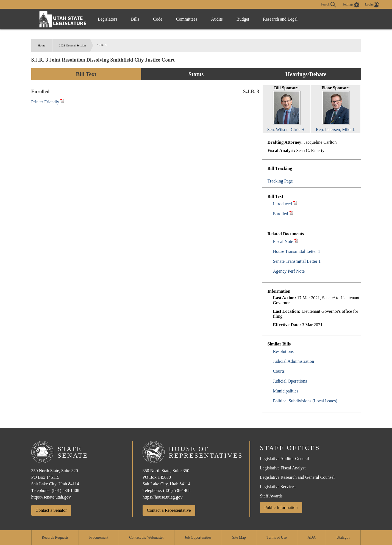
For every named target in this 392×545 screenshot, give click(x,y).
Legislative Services (278, 487)
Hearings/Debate (306, 74)
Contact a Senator (51, 510)
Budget (243, 19)
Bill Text (86, 74)
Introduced (283, 204)
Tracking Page (280, 181)
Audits (217, 19)
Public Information (281, 507)
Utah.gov (343, 537)
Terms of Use (277, 537)
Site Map (239, 537)
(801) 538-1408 (65, 490)
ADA (312, 537)
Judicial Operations (290, 381)
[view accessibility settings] (351, 5)
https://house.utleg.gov (163, 497)
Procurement (99, 537)
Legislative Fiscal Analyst (283, 468)
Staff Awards (271, 496)
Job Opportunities (198, 537)
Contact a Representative (169, 510)
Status (196, 74)
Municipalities (286, 391)
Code (158, 19)
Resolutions (283, 351)
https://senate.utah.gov (51, 497)
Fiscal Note (283, 241)
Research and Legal (280, 19)
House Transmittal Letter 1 (297, 251)
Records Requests (55, 537)
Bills (135, 19)
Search (328, 5)
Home (42, 45)
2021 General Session (73, 45)
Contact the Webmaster (146, 537)
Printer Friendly (48, 102)
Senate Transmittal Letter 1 (297, 261)
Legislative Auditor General (284, 459)
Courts (279, 371)
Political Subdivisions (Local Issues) (305, 401)
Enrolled (281, 214)
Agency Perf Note (289, 271)
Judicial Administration (294, 361)
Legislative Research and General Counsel (297, 477)
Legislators (108, 19)
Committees (187, 19)
